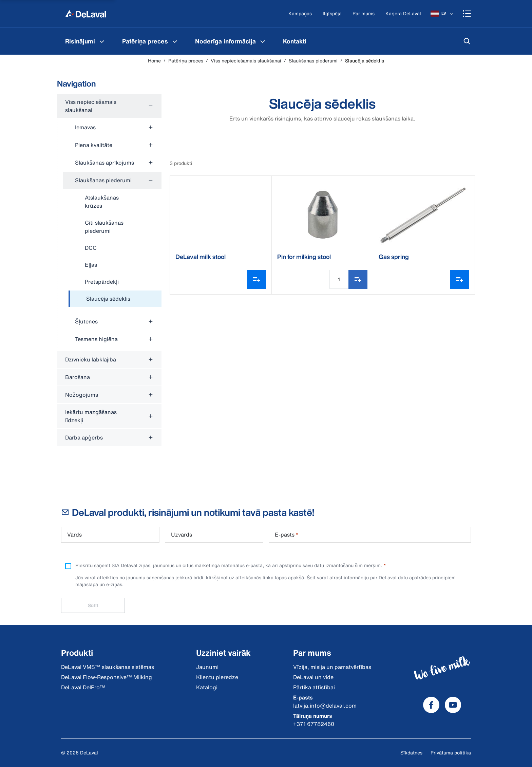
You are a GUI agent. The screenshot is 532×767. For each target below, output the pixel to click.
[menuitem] (85, 41)
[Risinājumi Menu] (102, 41)
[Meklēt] (467, 41)
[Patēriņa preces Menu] (175, 41)
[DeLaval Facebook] (431, 705)
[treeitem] (115, 299)
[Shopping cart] (467, 14)
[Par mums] (364, 14)
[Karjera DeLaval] (403, 14)
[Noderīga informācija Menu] (263, 41)
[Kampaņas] (300, 14)
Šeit (311, 577)
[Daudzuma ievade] (339, 279)
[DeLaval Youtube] (453, 705)
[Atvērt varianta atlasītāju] (256, 279)
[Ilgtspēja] (332, 14)
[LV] (443, 14)
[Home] (85, 14)
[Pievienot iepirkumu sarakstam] (358, 279)
